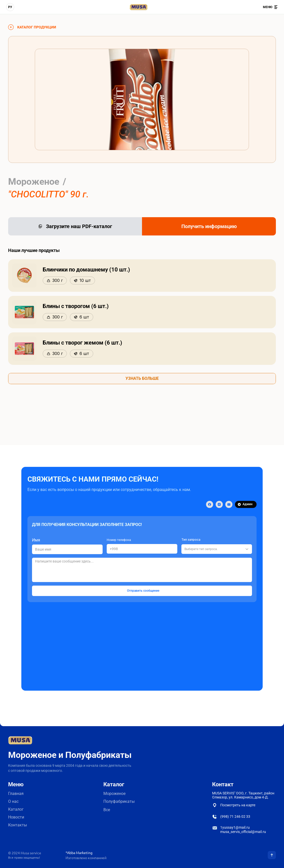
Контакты (18, 825)
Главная (16, 794)
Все (107, 810)
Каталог (16, 809)
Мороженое (114, 794)
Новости (16, 817)
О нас (13, 801)
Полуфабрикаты (120, 801)
